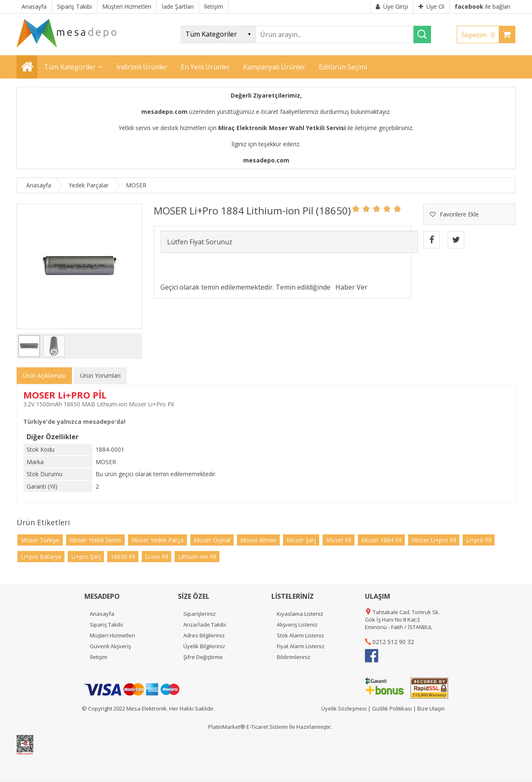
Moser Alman (258, 540)
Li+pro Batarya (41, 557)
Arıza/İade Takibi (205, 625)
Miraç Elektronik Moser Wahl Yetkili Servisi (282, 128)
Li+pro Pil (479, 540)
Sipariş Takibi (106, 625)
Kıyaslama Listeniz (300, 614)
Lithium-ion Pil (197, 557)
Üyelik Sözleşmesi (344, 708)
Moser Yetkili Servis (95, 540)
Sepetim (480, 35)
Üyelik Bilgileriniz (204, 646)
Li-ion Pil (156, 557)
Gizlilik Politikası (392, 708)
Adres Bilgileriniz (204, 635)
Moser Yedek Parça (158, 540)
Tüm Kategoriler (70, 67)
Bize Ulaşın (431, 708)
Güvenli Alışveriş (110, 646)
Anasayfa (102, 614)
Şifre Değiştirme (203, 657)
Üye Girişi (392, 6)
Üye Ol (431, 6)
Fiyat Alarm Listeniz (301, 646)
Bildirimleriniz (294, 657)
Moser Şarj (301, 540)
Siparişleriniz (199, 614)
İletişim (99, 657)
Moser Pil (339, 540)
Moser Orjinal (212, 540)
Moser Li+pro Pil (434, 540)
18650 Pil (123, 557)
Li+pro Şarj (86, 557)
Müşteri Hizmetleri (112, 635)
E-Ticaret (257, 727)
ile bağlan (483, 6)
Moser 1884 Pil (381, 540)
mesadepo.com (164, 112)
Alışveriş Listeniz (297, 625)
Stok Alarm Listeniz (300, 635)
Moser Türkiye (40, 540)
